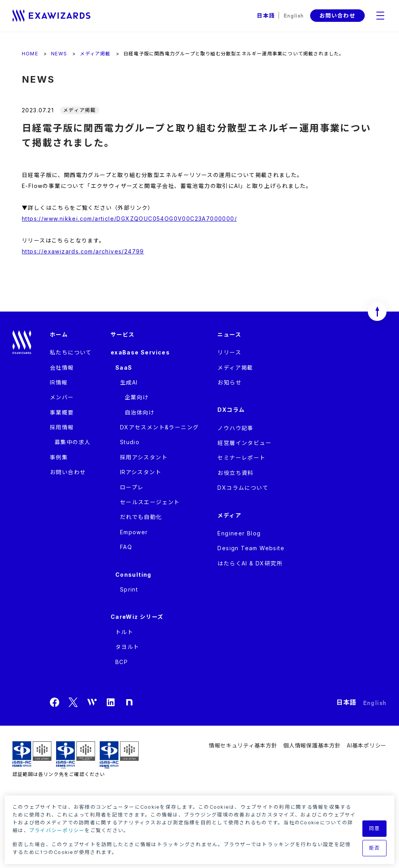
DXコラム (231, 410)
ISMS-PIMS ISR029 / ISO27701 (119, 755)
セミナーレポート (241, 458)
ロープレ (132, 487)
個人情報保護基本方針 (312, 745)
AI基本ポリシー (367, 745)
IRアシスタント (141, 472)
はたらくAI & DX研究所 (250, 563)
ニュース (229, 334)
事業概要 (62, 412)
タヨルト (127, 647)
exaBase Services (140, 352)
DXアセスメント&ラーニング (160, 427)
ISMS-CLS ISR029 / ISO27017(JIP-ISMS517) (76, 755)
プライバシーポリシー (57, 830)
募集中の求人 (72, 442)
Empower (134, 532)
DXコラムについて (243, 488)
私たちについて (71, 352)
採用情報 (62, 427)
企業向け (137, 397)
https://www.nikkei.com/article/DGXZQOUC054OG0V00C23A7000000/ (129, 219)
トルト (124, 632)
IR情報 (59, 382)
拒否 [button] (375, 848)
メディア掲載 (235, 368)
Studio (130, 442)
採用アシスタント (144, 457)
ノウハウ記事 (235, 428)
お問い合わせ (337, 15)
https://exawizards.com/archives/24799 (83, 251)
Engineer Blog (239, 533)
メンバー (62, 397)
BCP (122, 662)
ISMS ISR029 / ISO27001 (32, 755)
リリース (229, 352)
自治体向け (140, 412)
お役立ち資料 (235, 473)
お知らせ (230, 382)
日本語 (266, 15)
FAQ (126, 547)
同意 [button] (375, 828)
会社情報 (62, 368)
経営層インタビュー (245, 443)
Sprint (129, 589)
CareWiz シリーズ (137, 617)
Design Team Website (251, 548)
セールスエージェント (150, 502)
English (294, 15)
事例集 (59, 457)
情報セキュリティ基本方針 (243, 745)
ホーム (59, 334)
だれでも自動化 (141, 517)
